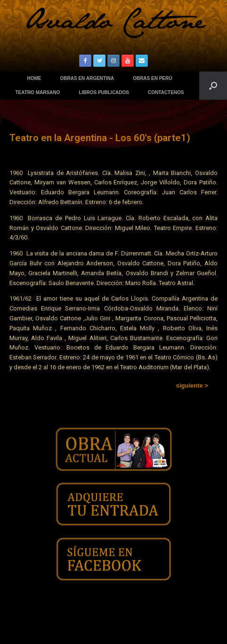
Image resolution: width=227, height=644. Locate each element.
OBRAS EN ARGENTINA (87, 78)
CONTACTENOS (166, 92)
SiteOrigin (129, 626)
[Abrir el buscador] (213, 86)
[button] (192, 386)
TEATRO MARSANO (38, 92)
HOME (34, 78)
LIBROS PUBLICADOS (104, 92)
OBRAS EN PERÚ (152, 78)
